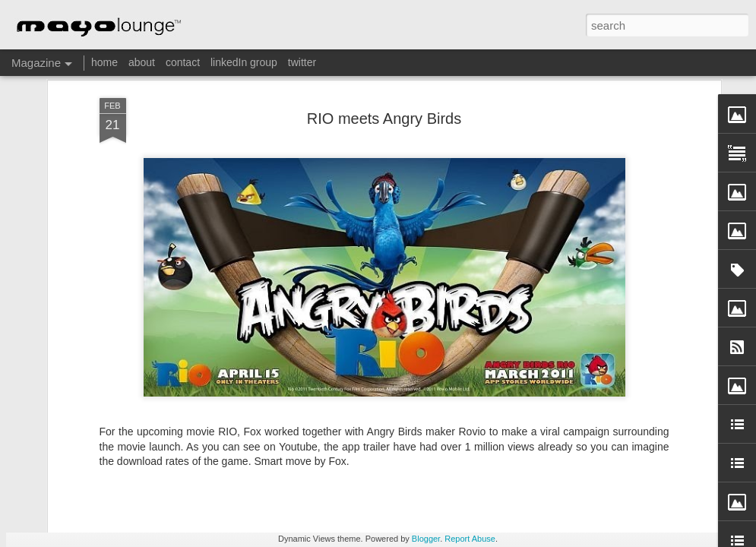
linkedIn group (244, 62)
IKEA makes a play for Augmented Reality (123, 436)
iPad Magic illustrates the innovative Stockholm (481, 443)
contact (183, 62)
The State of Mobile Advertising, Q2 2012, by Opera (302, 443)
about (142, 62)
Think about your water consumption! (664, 436)
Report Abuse (470, 539)
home (104, 62)
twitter (302, 62)
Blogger (426, 539)
